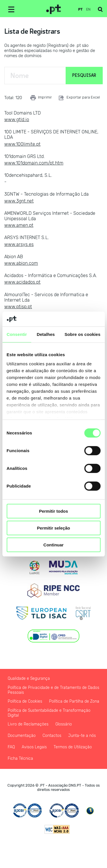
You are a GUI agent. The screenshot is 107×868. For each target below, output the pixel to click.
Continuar (53, 545)
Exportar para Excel (79, 98)
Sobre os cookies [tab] (82, 334)
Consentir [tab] (17, 334)
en (88, 9)
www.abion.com (21, 263)
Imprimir (41, 98)
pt (80, 9)
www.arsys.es (19, 244)
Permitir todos (54, 511)
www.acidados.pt (22, 282)
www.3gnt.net (19, 201)
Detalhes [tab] (46, 334)
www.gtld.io (17, 120)
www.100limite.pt (22, 144)
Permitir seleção (54, 528)
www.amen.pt (19, 225)
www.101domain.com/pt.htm (34, 163)
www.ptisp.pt (18, 307)
